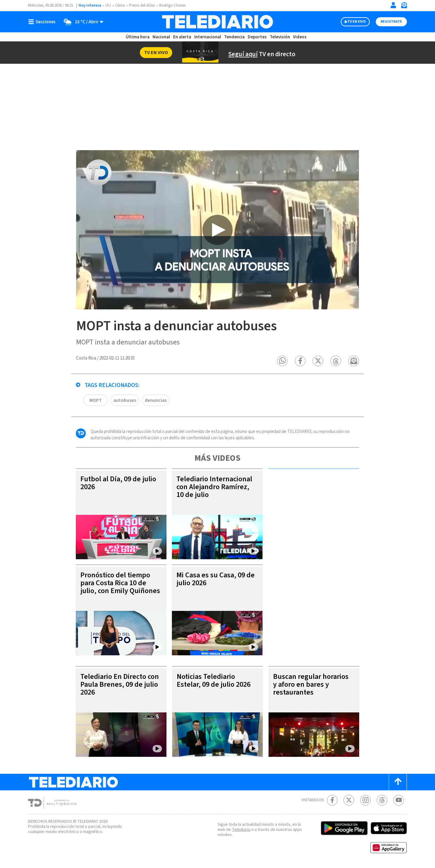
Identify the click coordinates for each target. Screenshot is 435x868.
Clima (120, 5)
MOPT (96, 401)
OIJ (108, 5)
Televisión (280, 37)
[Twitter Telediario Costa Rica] (349, 800)
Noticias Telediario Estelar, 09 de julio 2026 (214, 681)
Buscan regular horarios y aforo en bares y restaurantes (311, 685)
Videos (300, 37)
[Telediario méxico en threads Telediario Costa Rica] (382, 800)
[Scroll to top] (398, 782)
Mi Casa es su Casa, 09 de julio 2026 (216, 579)
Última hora (138, 37)
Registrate (391, 22)
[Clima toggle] (81, 22)
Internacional (208, 37)
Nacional (161, 37)
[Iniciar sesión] (393, 5)
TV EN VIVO (357, 22)
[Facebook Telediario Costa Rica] (332, 800)
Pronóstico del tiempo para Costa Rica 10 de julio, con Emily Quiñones (120, 583)
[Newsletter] (404, 6)
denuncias (156, 401)
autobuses (125, 401)
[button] (283, 361)
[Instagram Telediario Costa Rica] (365, 800)
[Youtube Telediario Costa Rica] (399, 800)
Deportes (257, 37)
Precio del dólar (142, 5)
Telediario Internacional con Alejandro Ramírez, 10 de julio (214, 487)
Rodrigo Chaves (172, 5)
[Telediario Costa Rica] (217, 22)
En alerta (182, 37)
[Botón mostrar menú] (43, 22)
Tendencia (234, 37)
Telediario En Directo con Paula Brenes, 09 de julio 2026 (120, 685)
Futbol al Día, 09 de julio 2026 (118, 483)
